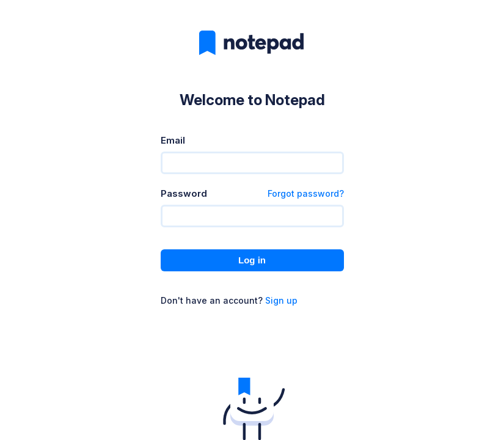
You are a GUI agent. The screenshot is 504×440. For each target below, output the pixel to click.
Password (184, 193)
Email (173, 140)
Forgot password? (306, 193)
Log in (252, 260)
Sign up (281, 300)
